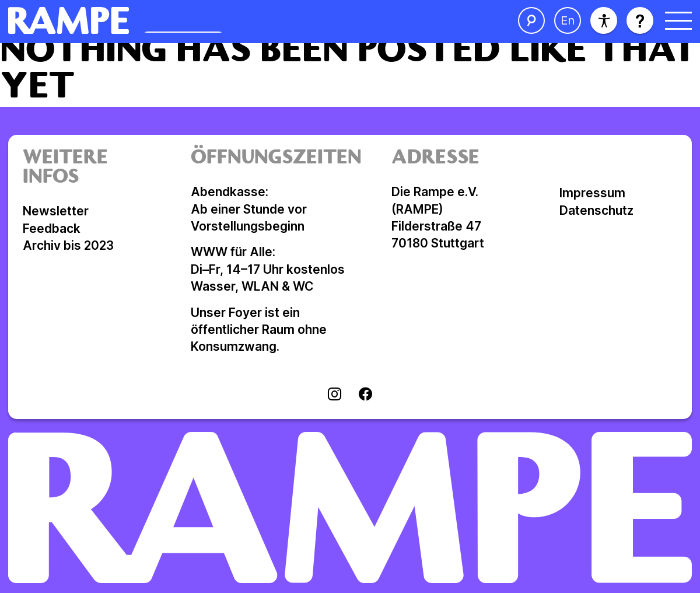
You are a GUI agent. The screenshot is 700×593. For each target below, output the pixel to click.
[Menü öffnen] (678, 20)
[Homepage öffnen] (196, 20)
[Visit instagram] (335, 395)
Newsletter (56, 211)
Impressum (592, 193)
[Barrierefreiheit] (604, 20)
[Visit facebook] (365, 395)
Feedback (52, 229)
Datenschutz (596, 210)
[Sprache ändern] (568, 20)
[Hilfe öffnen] (640, 20)
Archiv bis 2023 (68, 245)
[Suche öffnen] (531, 20)
